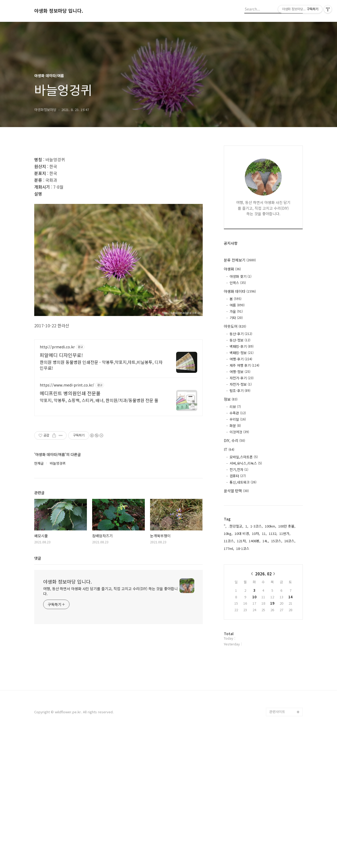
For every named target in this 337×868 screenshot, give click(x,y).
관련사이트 (277, 847)
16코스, (290, 541)
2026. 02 (263, 574)
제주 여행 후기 (244, 365)
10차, (256, 533)
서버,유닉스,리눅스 (246, 463)
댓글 (38, 720)
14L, (266, 541)
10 (254, 597)
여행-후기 (241, 359)
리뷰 (235, 407)
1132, (273, 533)
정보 (231, 399)
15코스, (277, 541)
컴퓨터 (238, 476)
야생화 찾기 (241, 276)
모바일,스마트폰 (244, 457)
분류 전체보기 (240, 260)
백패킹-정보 (242, 353)
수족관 (238, 413)
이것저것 (239, 432)
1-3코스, (257, 526)
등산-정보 (240, 340)
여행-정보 (240, 372)
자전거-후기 (242, 378)
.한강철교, (236, 526)
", (225, 526)
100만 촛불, (287, 526)
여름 (237, 305)
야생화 (232, 269)
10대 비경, (242, 533)
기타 (236, 318)
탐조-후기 (240, 391)
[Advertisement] (118, 188)
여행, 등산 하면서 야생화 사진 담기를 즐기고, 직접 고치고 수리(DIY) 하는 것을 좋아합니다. (110, 753)
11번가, (285, 533)
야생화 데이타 (240, 291)
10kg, (228, 533)
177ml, (229, 548)
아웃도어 (235, 326)
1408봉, (255, 541)
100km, (271, 526)
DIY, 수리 (234, 440)
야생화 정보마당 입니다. (59, 11)
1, (247, 526)
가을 (236, 311)
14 (290, 597)
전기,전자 (239, 470)
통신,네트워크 (243, 482)
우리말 (238, 419)
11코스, (229, 541)
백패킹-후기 (242, 346)
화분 (235, 426)
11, (264, 533)
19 (272, 603)
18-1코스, (243, 548)
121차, (242, 541)
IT (229, 449)
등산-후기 (241, 334)
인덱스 (238, 283)
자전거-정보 (241, 384)
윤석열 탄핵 (236, 491)
